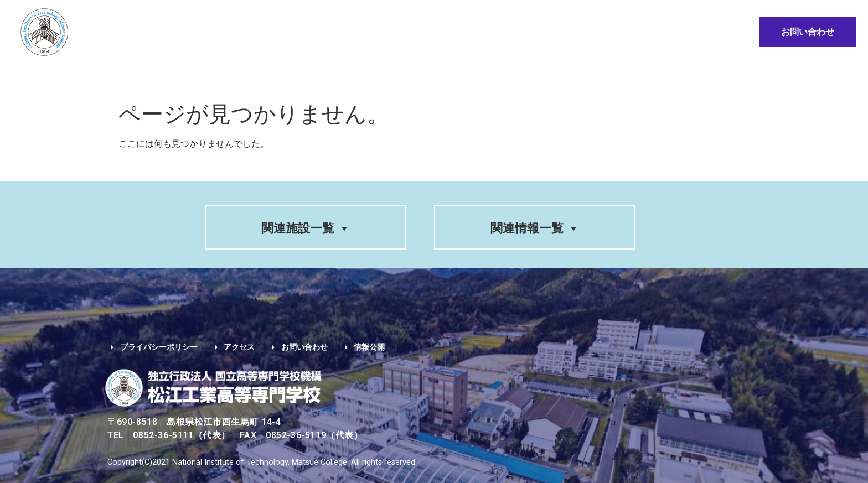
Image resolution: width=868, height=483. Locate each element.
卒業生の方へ (529, 76)
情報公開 (699, 76)
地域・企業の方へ (622, 76)
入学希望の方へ (359, 76)
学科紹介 (223, 76)
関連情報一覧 (535, 228)
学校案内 (165, 76)
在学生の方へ (446, 76)
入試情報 (280, 76)
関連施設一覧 (306, 228)
